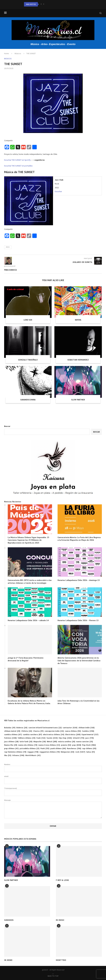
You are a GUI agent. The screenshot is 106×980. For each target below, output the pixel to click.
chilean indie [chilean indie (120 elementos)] (86, 728)
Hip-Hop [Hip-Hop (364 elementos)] (65, 738)
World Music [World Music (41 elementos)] (33, 756)
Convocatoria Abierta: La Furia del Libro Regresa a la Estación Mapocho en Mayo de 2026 (79, 539)
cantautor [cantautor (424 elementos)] (70, 728)
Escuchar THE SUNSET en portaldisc (18, 166)
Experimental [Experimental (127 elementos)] (90, 735)
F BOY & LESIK (62, 880)
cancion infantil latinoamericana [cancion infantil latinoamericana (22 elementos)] (45, 728)
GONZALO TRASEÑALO (28, 360)
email (53, 780)
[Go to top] (53, 976)
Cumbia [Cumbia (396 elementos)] (88, 731)
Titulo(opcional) (53, 792)
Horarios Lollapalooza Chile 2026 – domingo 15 (79, 580)
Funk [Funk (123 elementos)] (41, 738)
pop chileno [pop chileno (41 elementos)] (11, 749)
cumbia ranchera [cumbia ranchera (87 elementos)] (32, 735)
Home (6, 54)
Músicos (18, 54)
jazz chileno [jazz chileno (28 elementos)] (11, 742)
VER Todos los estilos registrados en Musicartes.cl (27, 720)
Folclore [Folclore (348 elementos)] (10, 738)
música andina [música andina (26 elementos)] (67, 742)
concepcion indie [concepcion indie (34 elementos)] (54, 731)
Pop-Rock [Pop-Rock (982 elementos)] (89, 745)
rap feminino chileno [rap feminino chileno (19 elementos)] (15, 752)
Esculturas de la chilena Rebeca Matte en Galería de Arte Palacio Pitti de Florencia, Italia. (29, 702)
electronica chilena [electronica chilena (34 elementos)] (54, 735)
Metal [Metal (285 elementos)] (52, 742)
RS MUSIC (60, 920)
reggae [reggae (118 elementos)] (33, 752)
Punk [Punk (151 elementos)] (45, 749)
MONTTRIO (61, 960)
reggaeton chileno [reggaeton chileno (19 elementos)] (50, 752)
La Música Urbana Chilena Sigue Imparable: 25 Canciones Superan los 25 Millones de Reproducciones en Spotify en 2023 (28, 540)
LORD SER (28, 320)
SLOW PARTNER (78, 400)
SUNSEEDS (9, 920)
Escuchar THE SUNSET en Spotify (17, 160)
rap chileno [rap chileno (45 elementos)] (89, 749)
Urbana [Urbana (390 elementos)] (18, 756)
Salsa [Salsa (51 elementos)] (90, 752)
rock (8, 247)
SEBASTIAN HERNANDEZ (78, 360)
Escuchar (58, 192)
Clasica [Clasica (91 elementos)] (38, 731)
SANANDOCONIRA (28, 400)
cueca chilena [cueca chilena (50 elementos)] (73, 731)
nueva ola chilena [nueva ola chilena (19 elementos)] (28, 745)
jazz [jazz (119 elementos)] (89, 738)
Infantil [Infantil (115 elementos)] (79, 738)
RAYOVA (78, 320)
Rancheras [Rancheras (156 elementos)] (74, 749)
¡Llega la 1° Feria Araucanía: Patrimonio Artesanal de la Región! (26, 659)
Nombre (53, 768)
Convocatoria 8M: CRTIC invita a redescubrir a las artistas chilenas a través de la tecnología (30, 582)
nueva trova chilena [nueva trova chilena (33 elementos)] (49, 745)
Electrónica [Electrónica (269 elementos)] (73, 735)
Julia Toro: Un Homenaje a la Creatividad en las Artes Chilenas (79, 702)
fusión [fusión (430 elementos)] (52, 738)
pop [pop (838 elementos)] (77, 745)
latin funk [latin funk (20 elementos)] (26, 742)
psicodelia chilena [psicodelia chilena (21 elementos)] (29, 749)
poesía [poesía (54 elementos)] (66, 745)
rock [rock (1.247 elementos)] (80, 752)
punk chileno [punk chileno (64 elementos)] (58, 749)
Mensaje (53, 802)
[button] (41, 4)
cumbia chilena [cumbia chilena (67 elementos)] (13, 735)
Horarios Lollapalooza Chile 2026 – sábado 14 (28, 620)
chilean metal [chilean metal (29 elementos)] (12, 731)
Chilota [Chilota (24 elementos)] (27, 731)
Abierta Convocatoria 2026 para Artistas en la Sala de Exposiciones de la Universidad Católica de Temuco (79, 660)
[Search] (100, 13)
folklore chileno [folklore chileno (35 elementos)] (26, 738)
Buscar (7, 426)
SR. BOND (8, 960)
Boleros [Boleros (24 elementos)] (22, 728)
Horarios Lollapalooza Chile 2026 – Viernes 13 (78, 620)
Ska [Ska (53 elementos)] (8, 756)
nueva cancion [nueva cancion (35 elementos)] (84, 742)
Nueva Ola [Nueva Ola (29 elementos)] (11, 745)
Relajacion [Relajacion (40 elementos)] (67, 752)
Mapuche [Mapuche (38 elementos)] (40, 742)
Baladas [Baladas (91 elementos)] (10, 728)
